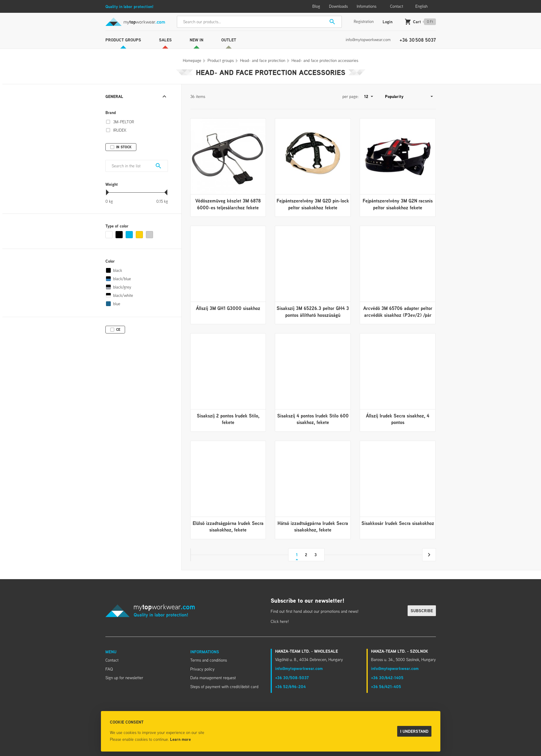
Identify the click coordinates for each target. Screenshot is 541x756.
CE (118, 329)
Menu (111, 652)
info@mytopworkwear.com (368, 40)
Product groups (123, 40)
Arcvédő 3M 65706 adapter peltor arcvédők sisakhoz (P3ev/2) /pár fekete (398, 315)
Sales (165, 40)
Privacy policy (202, 669)
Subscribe (422, 611)
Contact (397, 6)
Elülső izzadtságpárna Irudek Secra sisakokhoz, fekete (228, 526)
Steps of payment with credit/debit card (224, 687)
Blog (316, 6)
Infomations (367, 6)
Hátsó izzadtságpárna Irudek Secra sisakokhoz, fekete (313, 526)
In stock (124, 147)
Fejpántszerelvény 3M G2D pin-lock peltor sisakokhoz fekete (313, 204)
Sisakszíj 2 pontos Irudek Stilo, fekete (228, 419)
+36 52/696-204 (290, 686)
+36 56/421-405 (386, 686)
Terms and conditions (209, 660)
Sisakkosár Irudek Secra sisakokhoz (398, 523)
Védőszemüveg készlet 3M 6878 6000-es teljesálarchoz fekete (228, 204)
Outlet (229, 40)
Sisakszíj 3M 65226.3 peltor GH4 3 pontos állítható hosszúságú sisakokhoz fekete (313, 315)
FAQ (109, 669)
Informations (205, 652)
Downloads (338, 6)
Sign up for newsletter (124, 678)
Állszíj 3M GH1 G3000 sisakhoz (228, 308)
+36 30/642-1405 (387, 678)
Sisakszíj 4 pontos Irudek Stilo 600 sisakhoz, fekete (313, 419)
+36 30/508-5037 (292, 678)
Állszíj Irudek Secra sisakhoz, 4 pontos (398, 419)
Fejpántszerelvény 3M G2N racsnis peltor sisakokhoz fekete (398, 204)
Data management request (213, 678)
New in (197, 40)
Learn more (180, 739)
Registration (364, 21)
